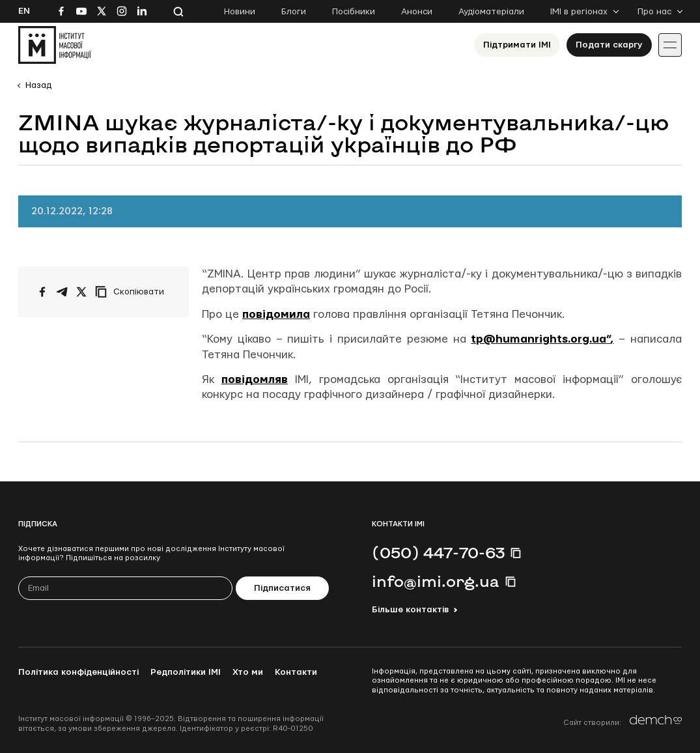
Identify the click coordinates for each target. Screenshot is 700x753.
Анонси (417, 12)
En (24, 11)
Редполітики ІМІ (186, 672)
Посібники (354, 12)
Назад (38, 85)
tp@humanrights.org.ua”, (542, 339)
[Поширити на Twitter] (81, 292)
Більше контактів (410, 610)
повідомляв (255, 379)
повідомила (276, 314)
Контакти (296, 672)
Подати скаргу (609, 45)
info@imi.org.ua (436, 581)
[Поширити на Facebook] (42, 292)
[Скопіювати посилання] (133, 292)
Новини (240, 12)
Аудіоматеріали (491, 12)
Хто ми (248, 672)
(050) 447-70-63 (438, 552)
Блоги (294, 12)
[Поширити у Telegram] (62, 292)
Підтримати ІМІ (517, 45)
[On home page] (55, 45)
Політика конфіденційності (78, 672)
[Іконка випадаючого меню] (670, 45)
